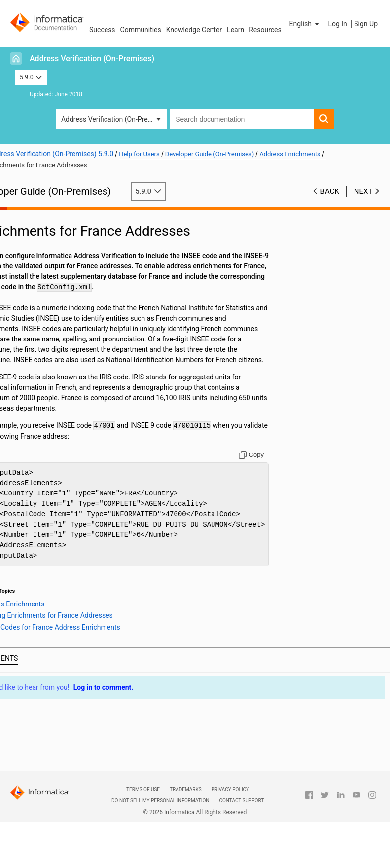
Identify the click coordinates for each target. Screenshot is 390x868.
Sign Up (366, 24)
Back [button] (330, 191)
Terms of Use (143, 789)
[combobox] (242, 119)
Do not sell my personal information (160, 801)
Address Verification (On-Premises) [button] (114, 119)
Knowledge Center (194, 30)
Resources (265, 30)
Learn (235, 30)
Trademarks (186, 789)
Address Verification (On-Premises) (92, 58)
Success (102, 30)
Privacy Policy (230, 789)
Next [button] (363, 191)
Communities (141, 30)
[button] (305, 24)
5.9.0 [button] (31, 77)
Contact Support (241, 801)
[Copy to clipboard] (260, 465)
